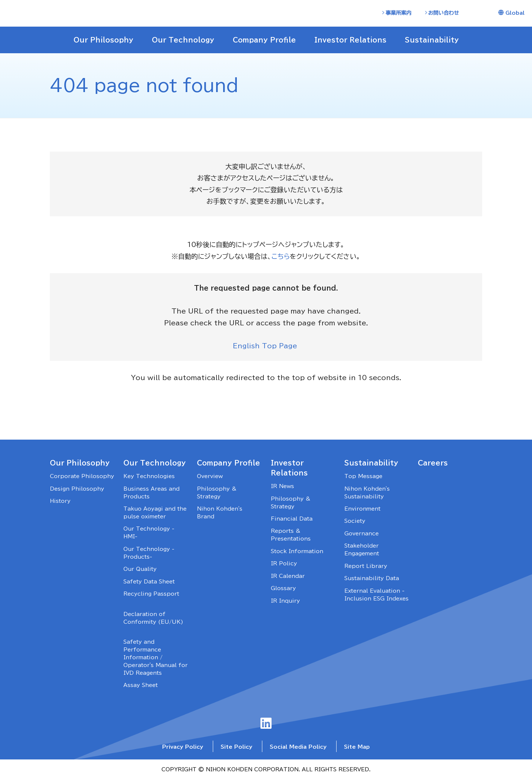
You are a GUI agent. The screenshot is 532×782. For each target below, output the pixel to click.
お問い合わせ (444, 13)
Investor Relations (289, 469)
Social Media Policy (298, 749)
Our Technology (155, 464)
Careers (433, 464)
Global (515, 13)
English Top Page (266, 347)
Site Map (357, 749)
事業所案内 (399, 13)
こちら (281, 257)
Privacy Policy (183, 749)
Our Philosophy (80, 464)
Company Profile (229, 464)
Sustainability (371, 464)
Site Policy (236, 749)
